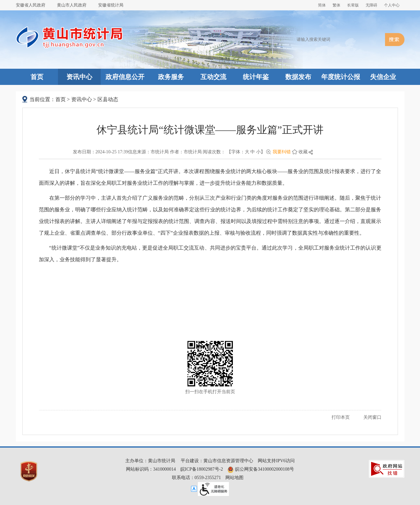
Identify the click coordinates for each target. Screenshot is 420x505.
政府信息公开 (125, 77)
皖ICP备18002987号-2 (202, 469)
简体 (322, 5)
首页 (37, 77)
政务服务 (171, 77)
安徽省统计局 (111, 5)
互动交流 (213, 77)
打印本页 (341, 417)
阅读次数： (214, 152)
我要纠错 (282, 152)
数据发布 (298, 77)
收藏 (303, 152)
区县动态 (108, 99)
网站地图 (234, 478)
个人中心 (392, 5)
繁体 (336, 5)
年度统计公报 (341, 77)
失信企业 (383, 77)
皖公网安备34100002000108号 (261, 469)
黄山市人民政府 (72, 5)
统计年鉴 (256, 77)
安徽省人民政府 (31, 5)
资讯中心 (79, 77)
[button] (353, 5)
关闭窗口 (372, 417)
